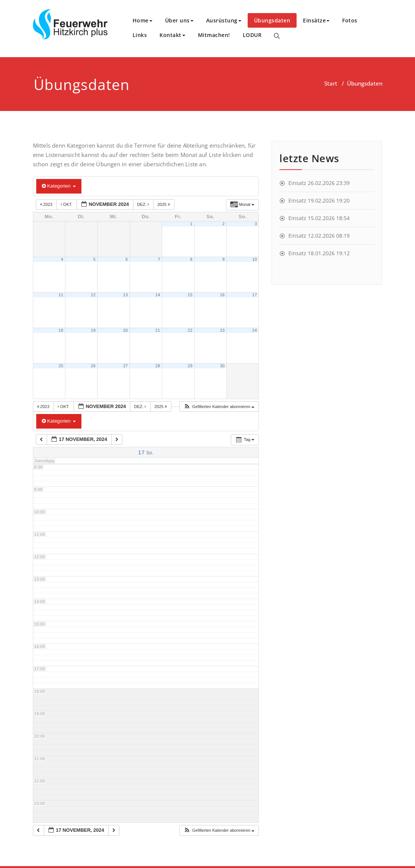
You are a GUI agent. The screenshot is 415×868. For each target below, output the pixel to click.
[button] (219, 407)
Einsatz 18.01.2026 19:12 (319, 253)
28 (158, 366)
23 (222, 330)
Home (143, 20)
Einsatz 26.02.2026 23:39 (319, 183)
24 (255, 330)
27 (126, 366)
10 (255, 259)
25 (61, 366)
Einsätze (316, 20)
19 (93, 330)
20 (126, 330)
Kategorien (59, 186)
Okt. (67, 204)
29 (190, 366)
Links (140, 35)
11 (61, 295)
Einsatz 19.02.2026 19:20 (319, 200)
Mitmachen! (214, 35)
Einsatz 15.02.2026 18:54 (319, 218)
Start (331, 83)
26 (93, 366)
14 (158, 295)
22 (190, 330)
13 (126, 295)
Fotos (350, 20)
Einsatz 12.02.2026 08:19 (319, 236)
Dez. (144, 204)
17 (255, 295)
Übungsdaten (272, 20)
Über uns (179, 20)
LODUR (252, 35)
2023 (47, 204)
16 (222, 295)
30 (222, 366)
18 (61, 330)
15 (190, 295)
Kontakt (172, 35)
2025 (164, 204)
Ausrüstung (224, 20)
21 (158, 330)
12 (93, 295)
